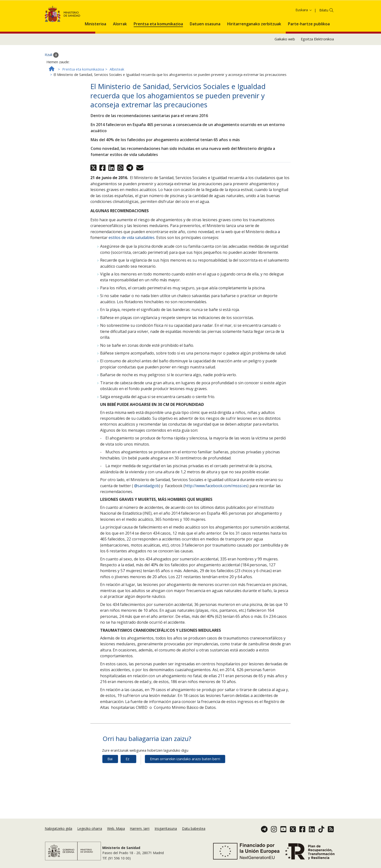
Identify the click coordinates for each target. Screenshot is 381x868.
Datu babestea (194, 828)
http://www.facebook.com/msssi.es (216, 504)
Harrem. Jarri (140, 828)
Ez (127, 778)
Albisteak (117, 88)
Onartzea (275, 12)
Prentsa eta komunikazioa (83, 88)
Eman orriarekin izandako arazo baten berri (185, 778)
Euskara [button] (304, 29)
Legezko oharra (90, 828)
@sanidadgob (146, 504)
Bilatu (324, 29)
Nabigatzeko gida (58, 828)
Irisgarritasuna (166, 828)
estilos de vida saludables (132, 256)
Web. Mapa (116, 828)
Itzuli (52, 74)
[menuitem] (95, 42)
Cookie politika (238, 11)
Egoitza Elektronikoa (317, 58)
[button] (95, 42)
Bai (110, 778)
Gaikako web (285, 58)
